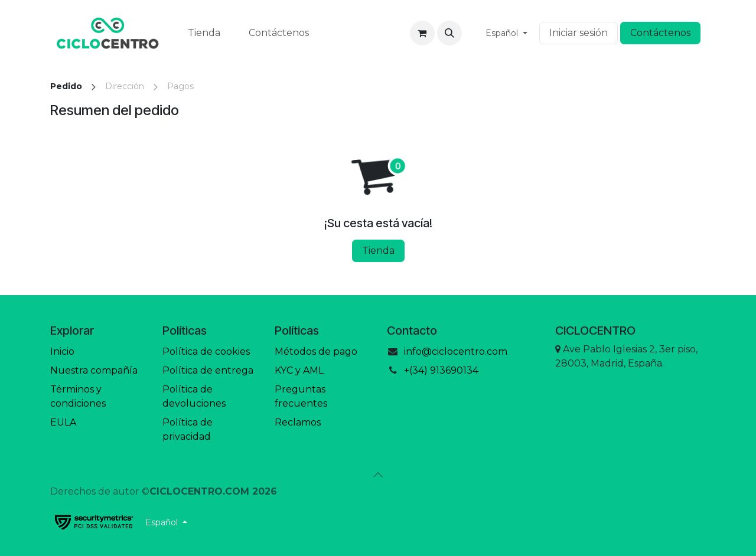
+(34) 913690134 (441, 370)
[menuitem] (204, 33)
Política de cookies (206, 351)
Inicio (62, 351)
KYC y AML (299, 370)
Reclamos (298, 422)
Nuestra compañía (94, 370)
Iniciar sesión (579, 33)
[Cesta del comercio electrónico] (422, 33)
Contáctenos (660, 33)
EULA (63, 422)
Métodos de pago (316, 351)
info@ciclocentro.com (456, 351)
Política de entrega (208, 370)
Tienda (378, 251)
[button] (449, 33)
